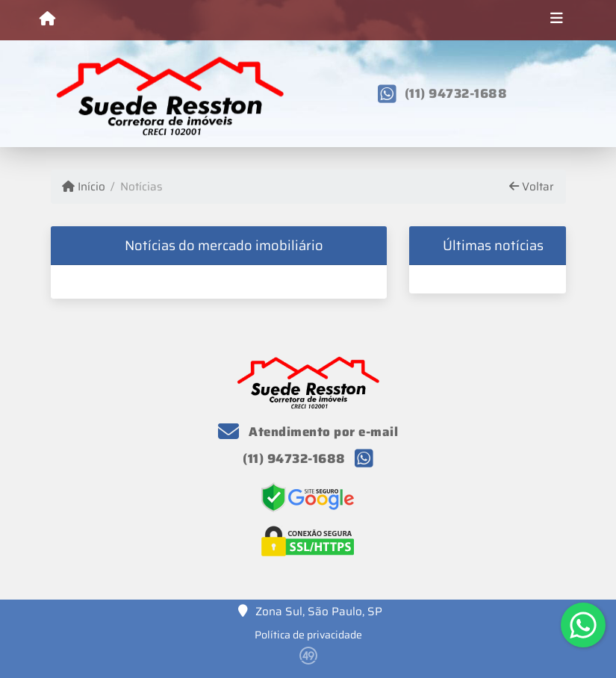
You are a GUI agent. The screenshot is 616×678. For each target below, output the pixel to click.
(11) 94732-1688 (456, 93)
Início (84, 187)
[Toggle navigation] (557, 20)
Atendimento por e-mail (308, 432)
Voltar (532, 187)
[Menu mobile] (47, 19)
